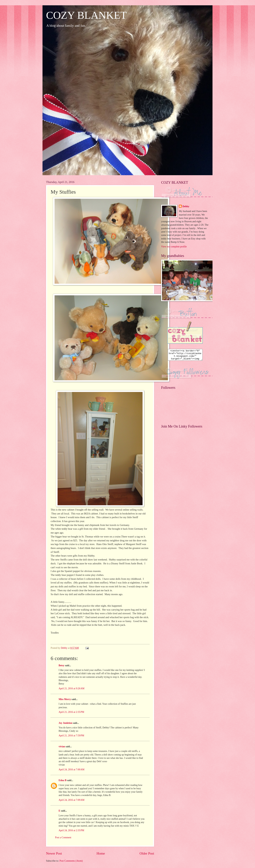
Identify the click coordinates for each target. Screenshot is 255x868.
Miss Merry (65, 699)
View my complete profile (174, 247)
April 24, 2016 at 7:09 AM (71, 800)
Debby (186, 206)
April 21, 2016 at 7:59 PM (71, 736)
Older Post (147, 853)
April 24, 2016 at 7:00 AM (71, 770)
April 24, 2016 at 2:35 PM (71, 830)
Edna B (63, 780)
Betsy (61, 665)
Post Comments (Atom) (71, 861)
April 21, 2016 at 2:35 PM (71, 712)
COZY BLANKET (86, 15)
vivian (62, 747)
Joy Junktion (65, 723)
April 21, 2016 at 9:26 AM (71, 688)
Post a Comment (63, 837)
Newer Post (54, 853)
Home (101, 853)
